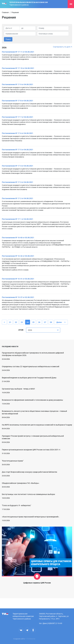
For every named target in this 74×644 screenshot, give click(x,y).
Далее (59, 322)
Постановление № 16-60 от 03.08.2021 (18, 238)
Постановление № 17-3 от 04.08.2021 (18, 182)
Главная (5, 12)
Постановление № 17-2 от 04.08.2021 (18, 198)
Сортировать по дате (63, 47)
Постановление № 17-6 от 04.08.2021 (18, 133)
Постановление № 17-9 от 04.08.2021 (18, 84)
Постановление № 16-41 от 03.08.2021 (18, 279)
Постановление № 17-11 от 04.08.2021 (18, 52)
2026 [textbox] (30, 330)
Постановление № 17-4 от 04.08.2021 (18, 166)
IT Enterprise (31, 639)
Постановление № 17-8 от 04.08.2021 (18, 101)
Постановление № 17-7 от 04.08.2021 (18, 117)
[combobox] (43, 330)
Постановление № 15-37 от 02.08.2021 (18, 297)
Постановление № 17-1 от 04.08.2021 (18, 219)
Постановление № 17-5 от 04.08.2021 (18, 150)
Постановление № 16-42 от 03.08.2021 (18, 256)
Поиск (8, 39)
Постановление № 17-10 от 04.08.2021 (18, 68)
